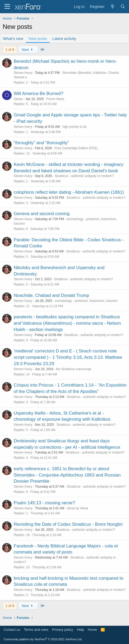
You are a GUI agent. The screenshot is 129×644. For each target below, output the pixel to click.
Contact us (12, 630)
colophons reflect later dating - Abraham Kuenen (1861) (69, 192)
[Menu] (7, 7)
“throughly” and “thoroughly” (41, 143)
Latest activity (64, 38)
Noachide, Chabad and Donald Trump (51, 295)
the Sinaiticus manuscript (73, 369)
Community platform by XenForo (43, 639)
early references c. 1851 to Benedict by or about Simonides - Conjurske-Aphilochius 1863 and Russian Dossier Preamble (67, 475)
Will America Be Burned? (39, 94)
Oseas (18, 99)
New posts (38, 38)
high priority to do (75, 127)
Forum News (55, 99)
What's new (13, 38)
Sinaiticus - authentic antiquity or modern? (84, 176)
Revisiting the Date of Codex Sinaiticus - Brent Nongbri (68, 524)
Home (92, 630)
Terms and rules (36, 630)
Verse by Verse (77, 508)
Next (28, 50)
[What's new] (112, 6)
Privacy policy (63, 630)
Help (81, 630)
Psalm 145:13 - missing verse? (44, 503)
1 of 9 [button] (10, 50)
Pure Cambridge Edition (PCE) (76, 148)
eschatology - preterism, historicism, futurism (86, 301)
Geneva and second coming (42, 214)
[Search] (123, 6)
